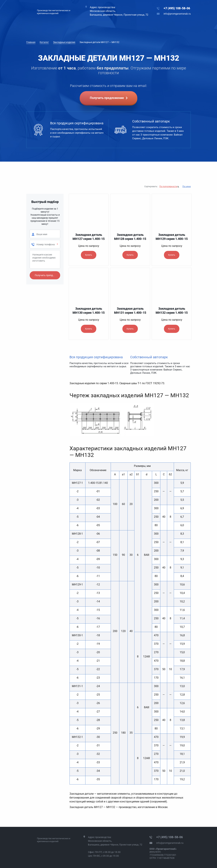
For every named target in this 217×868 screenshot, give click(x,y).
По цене (187, 186)
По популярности (168, 186)
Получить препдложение (47, 275)
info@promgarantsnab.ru (177, 14)
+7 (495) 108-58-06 (177, 8)
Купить (89, 255)
